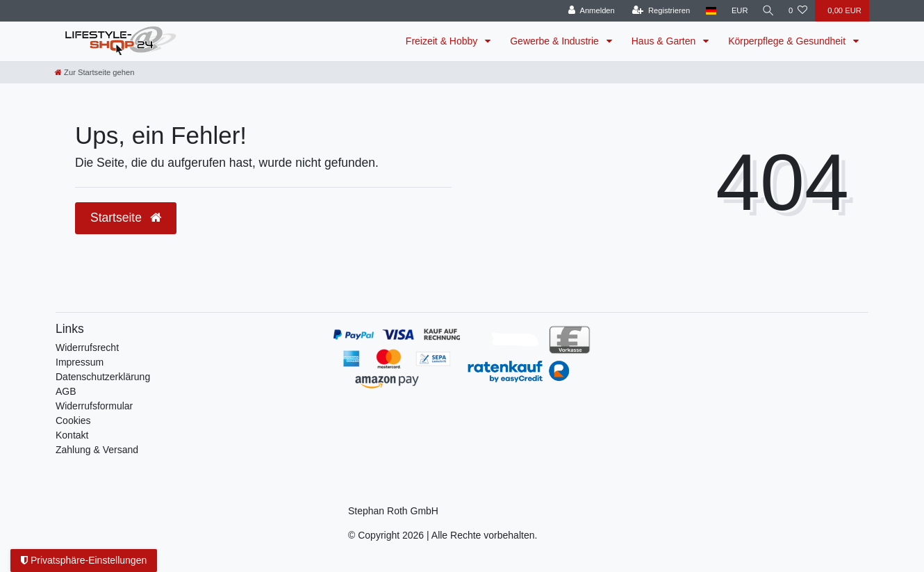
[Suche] (767, 11)
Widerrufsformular (94, 406)
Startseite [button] (126, 218)
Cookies (73, 420)
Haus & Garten (665, 41)
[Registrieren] (658, 11)
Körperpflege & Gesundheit (788, 41)
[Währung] (737, 11)
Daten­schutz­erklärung (103, 377)
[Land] (708, 11)
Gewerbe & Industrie (556, 41)
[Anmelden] (589, 11)
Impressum (80, 362)
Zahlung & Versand (97, 450)
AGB (66, 391)
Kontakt (72, 435)
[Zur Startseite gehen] (94, 72)
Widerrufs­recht (87, 348)
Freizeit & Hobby (443, 41)
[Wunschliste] (798, 11)
